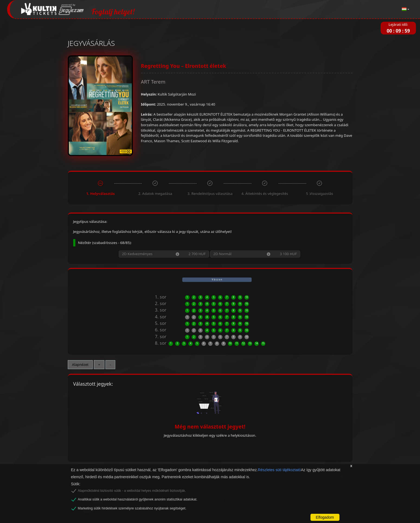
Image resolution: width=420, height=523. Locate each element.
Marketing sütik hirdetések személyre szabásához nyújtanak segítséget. (132, 508)
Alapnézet (80, 364)
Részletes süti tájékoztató (279, 470)
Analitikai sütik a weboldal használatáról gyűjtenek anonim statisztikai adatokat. (138, 499)
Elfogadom (325, 517)
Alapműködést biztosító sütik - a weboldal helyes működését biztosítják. (132, 491)
